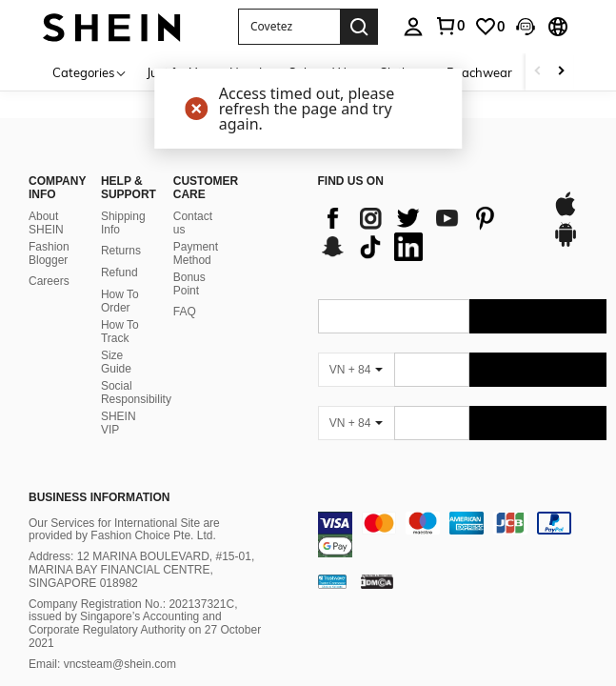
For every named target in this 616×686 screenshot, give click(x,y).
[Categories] (90, 72)
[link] (489, 27)
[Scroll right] (561, 72)
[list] (426, 232)
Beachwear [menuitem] (479, 72)
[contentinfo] (463, 535)
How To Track (120, 332)
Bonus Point (189, 284)
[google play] (566, 244)
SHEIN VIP (119, 423)
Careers (49, 281)
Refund (119, 272)
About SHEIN (46, 223)
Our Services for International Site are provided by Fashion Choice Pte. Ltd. (124, 530)
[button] (289, 27)
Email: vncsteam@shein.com (102, 664)
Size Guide (116, 362)
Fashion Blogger (49, 253)
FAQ (185, 312)
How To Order (120, 301)
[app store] (566, 213)
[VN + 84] (356, 370)
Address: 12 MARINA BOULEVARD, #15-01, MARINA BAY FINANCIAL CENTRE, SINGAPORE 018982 (141, 570)
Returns (121, 251)
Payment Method (196, 253)
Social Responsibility (136, 393)
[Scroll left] (538, 72)
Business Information (99, 497)
